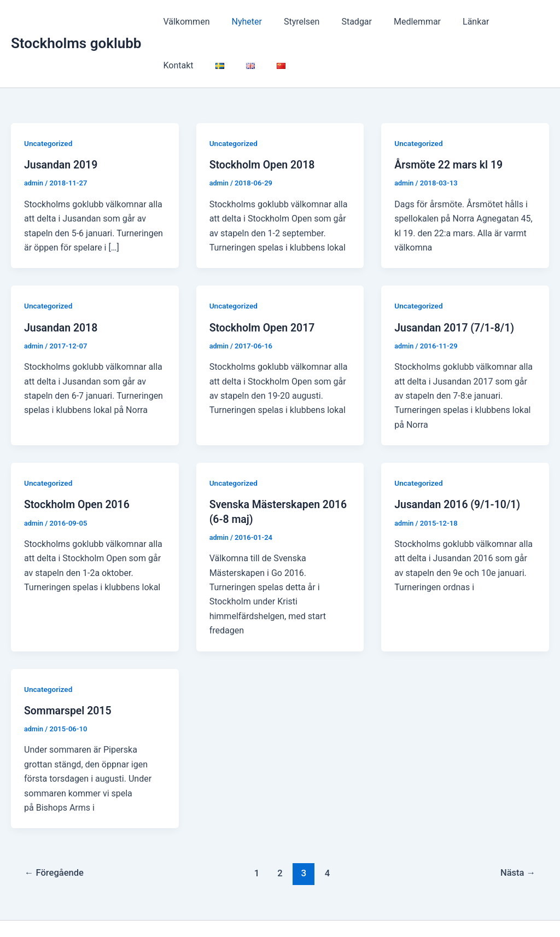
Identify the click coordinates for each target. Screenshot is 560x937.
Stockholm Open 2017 (264, 289)
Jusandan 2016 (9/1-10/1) (459, 467)
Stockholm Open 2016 (78, 467)
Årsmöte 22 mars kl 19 (450, 127)
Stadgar (341, 22)
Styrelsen (291, 22)
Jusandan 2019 (62, 127)
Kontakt (497, 22)
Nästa (517, 835)
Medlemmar (398, 22)
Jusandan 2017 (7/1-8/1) (456, 289)
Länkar (452, 22)
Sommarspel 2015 (69, 672)
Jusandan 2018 (62, 289)
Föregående (56, 835)
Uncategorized (49, 106)
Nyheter (240, 22)
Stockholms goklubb (76, 25)
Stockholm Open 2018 (264, 127)
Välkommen (184, 22)
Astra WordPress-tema (383, 909)
